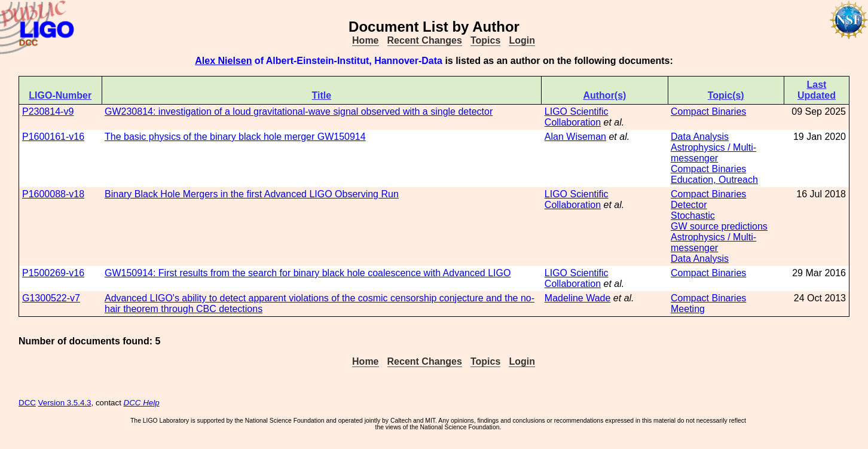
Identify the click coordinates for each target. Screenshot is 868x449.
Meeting (688, 309)
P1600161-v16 (53, 137)
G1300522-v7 (51, 298)
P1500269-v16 (53, 273)
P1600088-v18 (53, 194)
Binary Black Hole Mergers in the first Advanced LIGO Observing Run (252, 194)
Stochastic (693, 216)
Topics (485, 40)
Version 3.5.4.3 (65, 403)
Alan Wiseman (575, 137)
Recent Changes (425, 40)
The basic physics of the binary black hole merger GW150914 (235, 137)
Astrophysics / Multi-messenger (713, 153)
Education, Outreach (714, 180)
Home (365, 40)
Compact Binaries (708, 112)
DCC (27, 403)
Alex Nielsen (223, 61)
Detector (689, 205)
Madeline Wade (578, 298)
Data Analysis (700, 137)
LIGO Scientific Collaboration (577, 117)
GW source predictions (719, 226)
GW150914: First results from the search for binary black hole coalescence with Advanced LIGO (308, 273)
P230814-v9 (48, 112)
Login (522, 40)
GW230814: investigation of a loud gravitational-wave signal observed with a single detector (299, 112)
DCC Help (142, 403)
